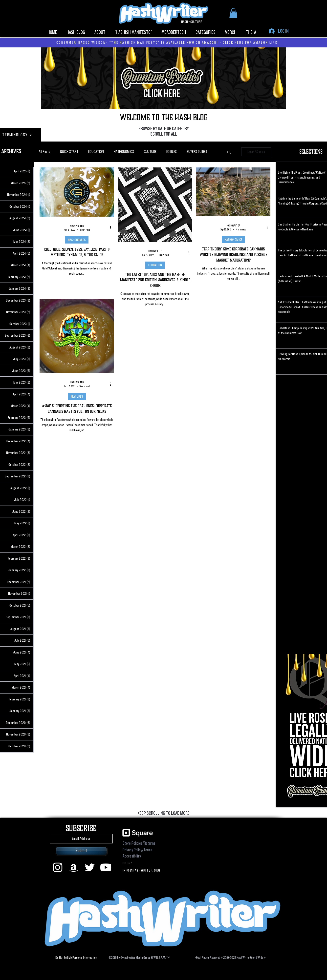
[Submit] (81, 851)
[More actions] (112, 228)
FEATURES (77, 397)
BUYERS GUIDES (197, 152)
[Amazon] (74, 867)
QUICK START (69, 152)
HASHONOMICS (124, 152)
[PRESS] (142, 863)
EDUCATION (96, 152)
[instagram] (58, 867)
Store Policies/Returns (139, 843)
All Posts (44, 152)
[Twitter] (90, 867)
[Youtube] (106, 867)
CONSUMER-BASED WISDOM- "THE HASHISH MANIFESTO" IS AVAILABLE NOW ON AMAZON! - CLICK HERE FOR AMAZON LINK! (168, 42)
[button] (233, 13)
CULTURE (150, 152)
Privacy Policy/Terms (137, 850)
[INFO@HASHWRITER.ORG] (142, 870)
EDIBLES (172, 152)
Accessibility (132, 856)
